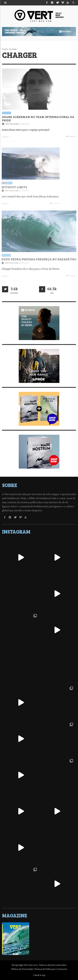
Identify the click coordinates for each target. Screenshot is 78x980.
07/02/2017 (24, 199)
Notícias (7, 113)
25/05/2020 (24, 124)
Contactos (62, 969)
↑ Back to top (39, 975)
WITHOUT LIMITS (14, 195)
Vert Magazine (12, 124)
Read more (6, 137)
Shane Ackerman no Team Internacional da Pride (38, 119)
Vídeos (8, 191)
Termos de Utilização (45, 969)
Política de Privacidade (22, 969)
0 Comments (71, 136)
